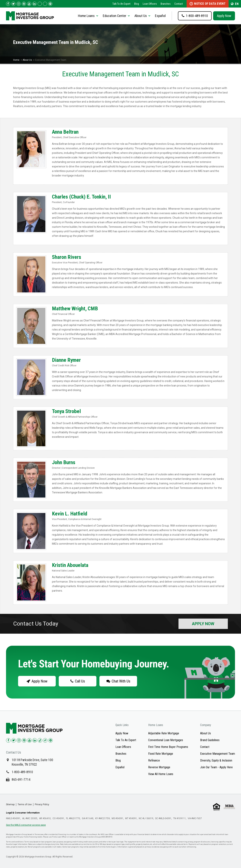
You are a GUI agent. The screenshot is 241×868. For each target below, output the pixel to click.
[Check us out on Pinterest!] (24, 4)
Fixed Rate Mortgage (161, 754)
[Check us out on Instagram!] (19, 4)
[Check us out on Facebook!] (8, 4)
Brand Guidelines (210, 740)
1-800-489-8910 (22, 772)
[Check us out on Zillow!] (45, 4)
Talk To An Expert (121, 4)
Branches (166, 4)
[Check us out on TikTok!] (40, 4)
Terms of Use (25, 804)
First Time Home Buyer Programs (168, 747)
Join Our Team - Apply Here (216, 767)
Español (160, 16)
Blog (137, 4)
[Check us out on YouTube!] (29, 4)
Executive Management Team (218, 754)
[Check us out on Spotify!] (50, 740)
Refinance (154, 760)
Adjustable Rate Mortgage (164, 733)
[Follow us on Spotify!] (50, 4)
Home (16, 60)
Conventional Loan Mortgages (166, 740)
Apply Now (224, 16)
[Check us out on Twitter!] (13, 4)
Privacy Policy (42, 804)
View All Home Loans (161, 774)
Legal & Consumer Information (23, 813)
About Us (27, 60)
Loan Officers (150, 4)
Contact (179, 4)
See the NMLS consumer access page (26, 825)
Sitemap (10, 804)
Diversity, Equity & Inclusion (216, 760)
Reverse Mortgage (159, 767)
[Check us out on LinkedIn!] (34, 4)
